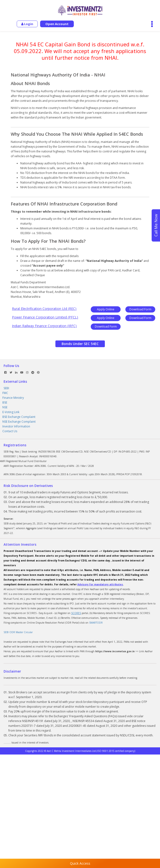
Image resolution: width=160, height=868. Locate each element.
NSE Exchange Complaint (19, 422)
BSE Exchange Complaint (19, 417)
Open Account (57, 24)
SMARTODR (96, 623)
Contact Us (10, 431)
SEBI (6, 388)
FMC (5, 393)
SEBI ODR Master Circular (18, 632)
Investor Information (16, 426)
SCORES (76, 613)
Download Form (140, 309)
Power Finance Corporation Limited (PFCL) (45, 317)
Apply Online (106, 309)
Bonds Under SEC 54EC (80, 344)
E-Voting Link (11, 412)
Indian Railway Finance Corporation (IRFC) (44, 326)
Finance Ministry (13, 398)
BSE (5, 402)
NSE (5, 407)
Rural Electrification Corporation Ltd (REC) (44, 309)
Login (27, 24)
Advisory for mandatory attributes (100, 584)
